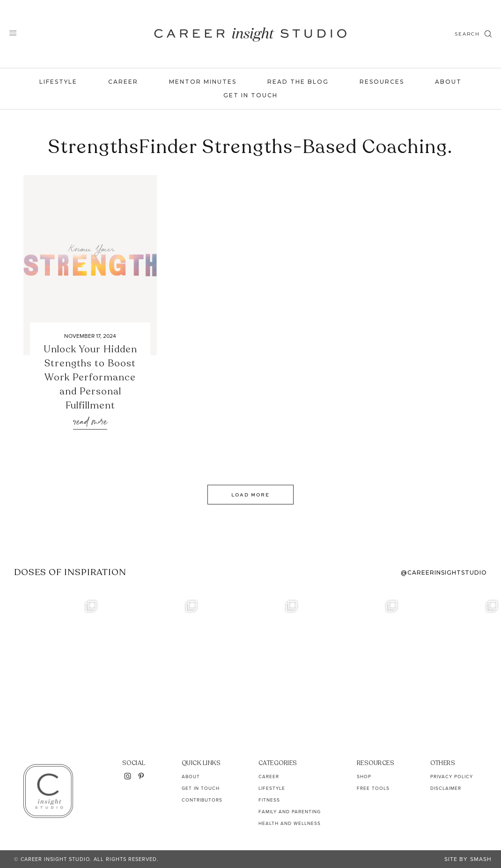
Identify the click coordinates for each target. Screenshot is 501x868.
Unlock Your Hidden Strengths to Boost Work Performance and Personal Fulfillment (90, 377)
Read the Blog (298, 82)
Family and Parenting (290, 812)
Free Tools (373, 788)
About (448, 82)
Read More (90, 422)
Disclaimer (446, 788)
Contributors (202, 800)
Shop (364, 777)
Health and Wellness (290, 823)
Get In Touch (250, 95)
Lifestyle (58, 82)
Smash (481, 859)
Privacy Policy (452, 777)
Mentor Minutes (203, 82)
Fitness (269, 800)
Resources (382, 82)
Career (123, 82)
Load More (250, 495)
